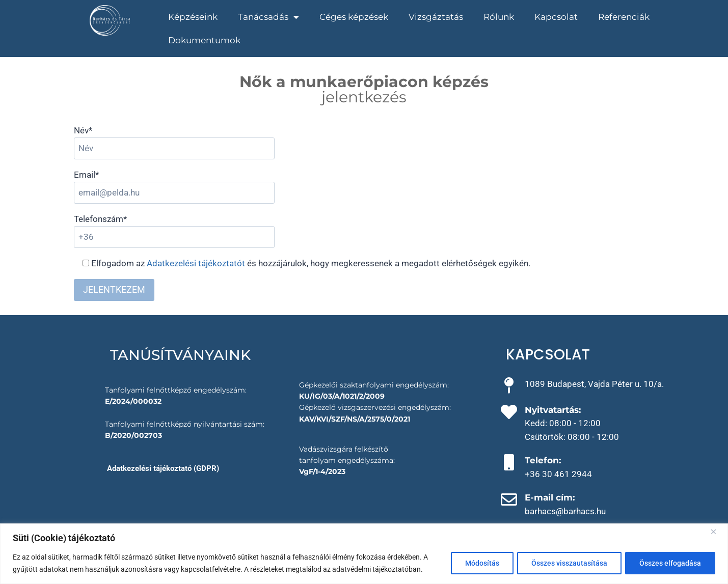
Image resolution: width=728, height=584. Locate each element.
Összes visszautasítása (567, 563)
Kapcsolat (556, 17)
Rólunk (499, 17)
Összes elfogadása (670, 563)
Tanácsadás (268, 17)
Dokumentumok (204, 40)
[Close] (717, 532)
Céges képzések (354, 17)
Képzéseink (193, 17)
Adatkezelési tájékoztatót (196, 263)
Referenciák (624, 17)
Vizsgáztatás (436, 17)
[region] (364, 554)
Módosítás (479, 563)
